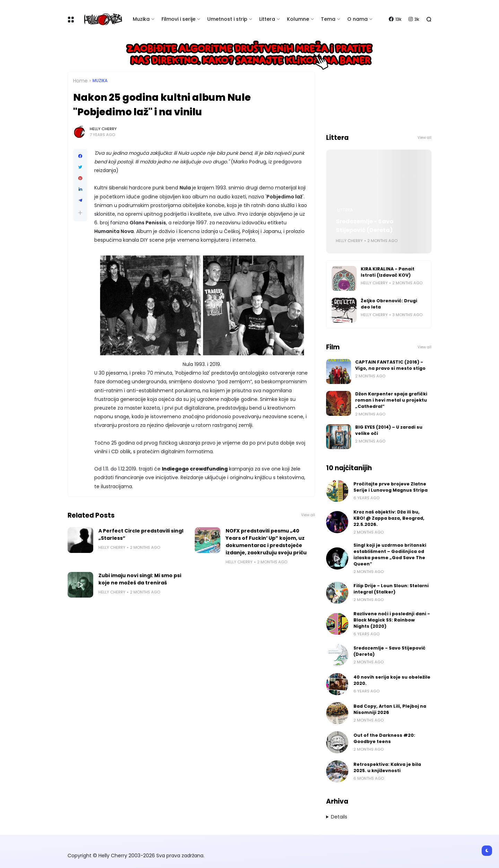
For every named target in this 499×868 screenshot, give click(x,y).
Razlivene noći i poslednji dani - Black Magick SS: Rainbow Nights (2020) (392, 620)
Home (80, 81)
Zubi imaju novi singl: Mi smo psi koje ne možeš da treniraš (140, 579)
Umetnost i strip (227, 19)
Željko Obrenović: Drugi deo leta (389, 304)
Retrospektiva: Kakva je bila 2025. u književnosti (387, 767)
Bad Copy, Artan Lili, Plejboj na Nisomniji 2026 (390, 709)
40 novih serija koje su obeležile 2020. (392, 680)
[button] (80, 213)
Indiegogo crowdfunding (195, 469)
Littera (267, 19)
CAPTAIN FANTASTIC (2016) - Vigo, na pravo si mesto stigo (390, 365)
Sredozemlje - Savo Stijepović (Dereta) (365, 226)
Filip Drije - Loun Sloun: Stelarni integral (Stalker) (391, 589)
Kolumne (298, 19)
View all (308, 515)
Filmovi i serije (178, 19)
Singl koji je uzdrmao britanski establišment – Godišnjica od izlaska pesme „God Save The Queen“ (390, 554)
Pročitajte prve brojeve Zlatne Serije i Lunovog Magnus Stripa (391, 487)
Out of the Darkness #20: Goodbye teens (384, 738)
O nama (357, 19)
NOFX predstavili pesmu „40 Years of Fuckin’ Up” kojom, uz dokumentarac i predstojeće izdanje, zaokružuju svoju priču (266, 542)
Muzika (141, 19)
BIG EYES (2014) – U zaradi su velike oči (389, 430)
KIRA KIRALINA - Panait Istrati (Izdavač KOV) (388, 272)
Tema (328, 19)
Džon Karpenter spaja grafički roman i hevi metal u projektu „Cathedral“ (391, 400)
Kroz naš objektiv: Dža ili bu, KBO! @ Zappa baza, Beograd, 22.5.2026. (389, 518)
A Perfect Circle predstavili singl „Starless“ (141, 534)
